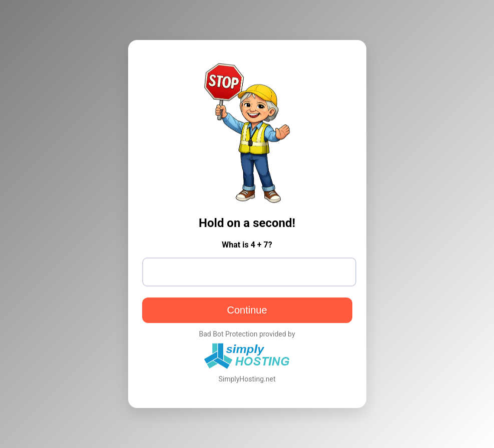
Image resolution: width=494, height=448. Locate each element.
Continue (247, 310)
